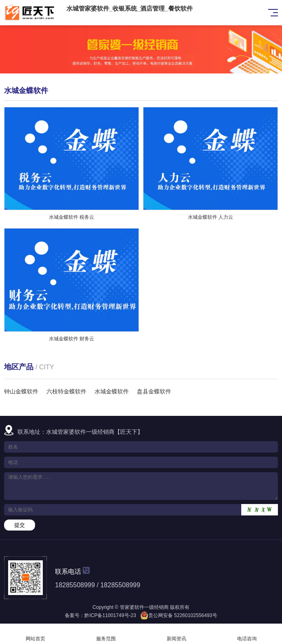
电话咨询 (247, 634)
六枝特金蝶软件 (66, 391)
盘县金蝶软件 (154, 391)
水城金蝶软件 (112, 391)
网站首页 (35, 634)
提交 (20, 525)
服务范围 (106, 634)
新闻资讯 (176, 634)
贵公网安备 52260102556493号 (183, 615)
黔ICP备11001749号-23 (110, 615)
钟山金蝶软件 (21, 391)
